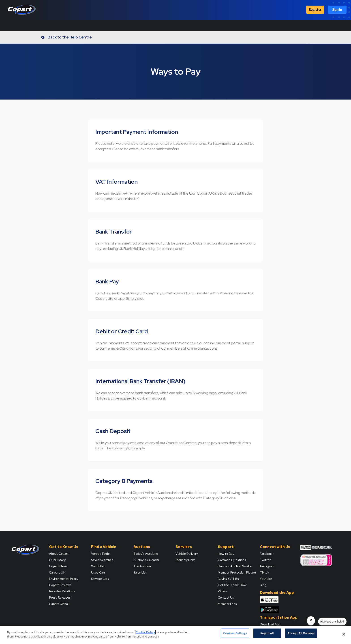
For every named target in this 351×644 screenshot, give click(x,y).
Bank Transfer (114, 232)
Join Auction (142, 566)
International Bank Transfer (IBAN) (140, 381)
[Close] (344, 634)
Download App (270, 624)
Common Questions (232, 560)
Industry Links (185, 560)
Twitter (265, 560)
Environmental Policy (64, 579)
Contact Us (226, 597)
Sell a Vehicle (113, 25)
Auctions (67, 25)
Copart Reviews (60, 585)
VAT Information (117, 182)
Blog (263, 585)
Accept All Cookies (301, 634)
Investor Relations (62, 591)
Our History (57, 560)
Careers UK (57, 572)
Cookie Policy (145, 632)
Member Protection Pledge (237, 572)
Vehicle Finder (101, 554)
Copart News (58, 566)
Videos (223, 591)
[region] (175, 635)
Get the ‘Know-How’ (232, 585)
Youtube (266, 579)
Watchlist (98, 566)
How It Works (15, 25)
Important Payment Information (137, 132)
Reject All (267, 634)
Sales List (140, 572)
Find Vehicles (42, 25)
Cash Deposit (113, 431)
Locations (89, 25)
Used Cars (98, 572)
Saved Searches (102, 560)
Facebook (267, 554)
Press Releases (60, 597)
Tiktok (264, 572)
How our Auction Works (235, 566)
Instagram (267, 566)
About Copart (59, 554)
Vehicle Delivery (187, 554)
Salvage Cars (100, 579)
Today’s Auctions (146, 554)
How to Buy (226, 554)
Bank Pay (107, 282)
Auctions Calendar (146, 560)
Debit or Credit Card (122, 331)
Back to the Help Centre (71, 37)
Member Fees (227, 604)
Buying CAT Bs (228, 579)
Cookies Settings (235, 634)
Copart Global (59, 604)
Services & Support (144, 25)
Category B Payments (124, 481)
